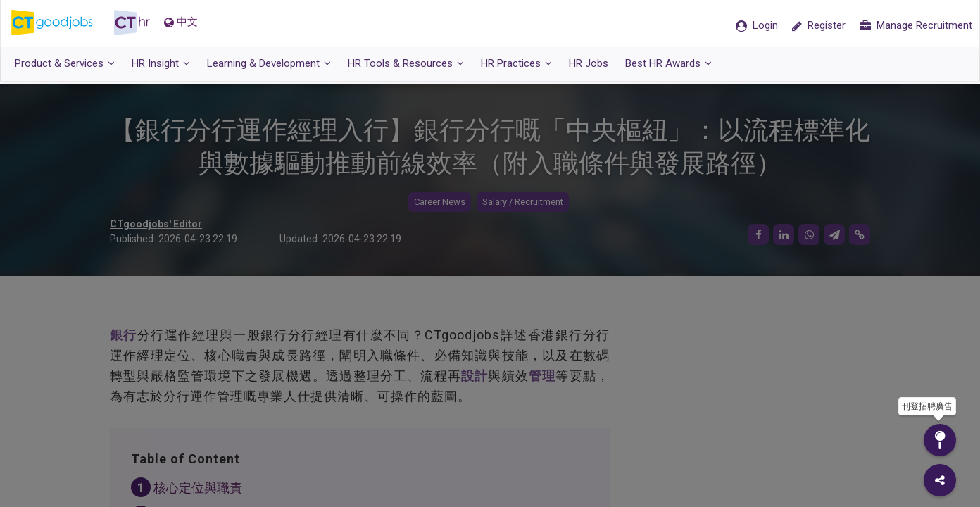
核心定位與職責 (198, 488)
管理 (542, 376)
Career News (440, 202)
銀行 (124, 336)
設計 (475, 376)
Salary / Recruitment (523, 202)
